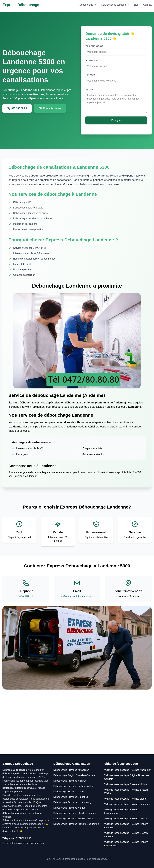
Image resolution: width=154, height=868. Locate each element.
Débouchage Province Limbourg (71, 797)
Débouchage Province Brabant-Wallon (74, 786)
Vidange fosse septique (115, 5)
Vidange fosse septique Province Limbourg (127, 804)
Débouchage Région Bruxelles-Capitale (74, 775)
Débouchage (88, 5)
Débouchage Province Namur (69, 808)
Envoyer (116, 120)
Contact (147, 5)
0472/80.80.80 (17, 108)
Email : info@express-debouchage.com (23, 843)
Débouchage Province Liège (69, 792)
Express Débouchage (21, 5)
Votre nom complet (94, 46)
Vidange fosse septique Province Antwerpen (128, 770)
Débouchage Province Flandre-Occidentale (76, 824)
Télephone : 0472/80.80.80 (17, 838)
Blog (136, 5)
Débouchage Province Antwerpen (71, 770)
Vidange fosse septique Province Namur (126, 819)
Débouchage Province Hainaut (70, 781)
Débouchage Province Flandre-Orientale (75, 813)
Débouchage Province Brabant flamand (74, 819)
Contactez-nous (50, 108)
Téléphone (90, 75)
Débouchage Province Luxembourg (72, 802)
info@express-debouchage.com (77, 596)
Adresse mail (92, 60)
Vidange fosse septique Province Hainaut (126, 784)
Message (90, 89)
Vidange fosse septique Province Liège (125, 799)
